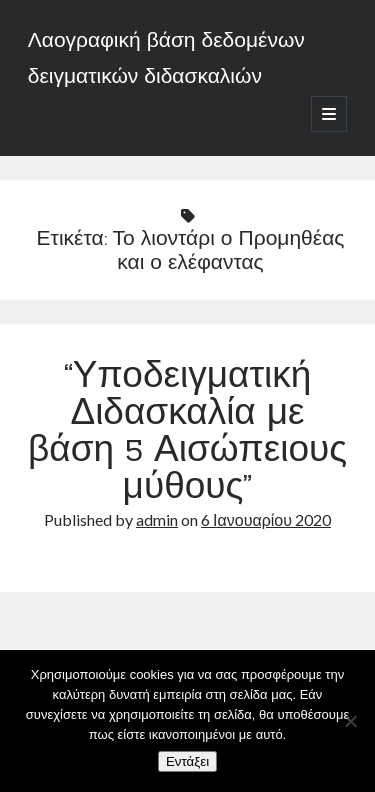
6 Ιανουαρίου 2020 (266, 519)
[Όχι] (350, 721)
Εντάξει (187, 761)
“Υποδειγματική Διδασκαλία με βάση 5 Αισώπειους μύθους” (187, 433)
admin (157, 519)
